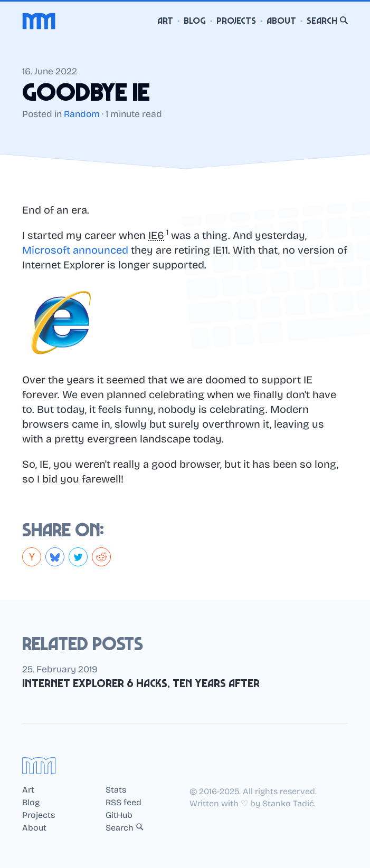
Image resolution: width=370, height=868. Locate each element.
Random (82, 114)
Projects (236, 21)
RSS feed (124, 803)
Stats (116, 790)
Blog (195, 21)
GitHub (119, 815)
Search (327, 21)
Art (165, 21)
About (281, 21)
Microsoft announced (75, 250)
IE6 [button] (156, 235)
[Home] (39, 21)
